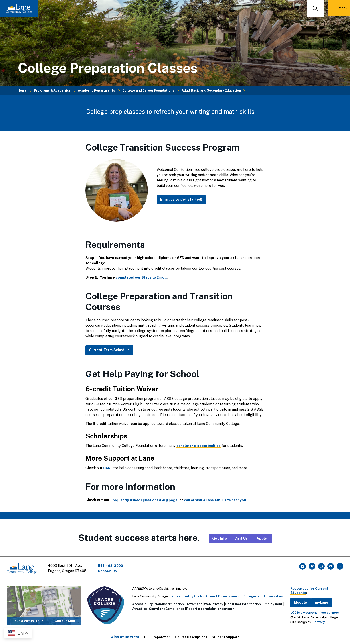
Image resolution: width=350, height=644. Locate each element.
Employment (272, 603)
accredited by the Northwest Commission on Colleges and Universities (226, 595)
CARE (108, 468)
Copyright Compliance (166, 607)
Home (22, 90)
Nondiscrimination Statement (177, 603)
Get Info (220, 538)
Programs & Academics (52, 90)
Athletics (139, 607)
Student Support (225, 636)
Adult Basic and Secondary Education (211, 90)
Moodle (298, 601)
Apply (262, 538)
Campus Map (64, 620)
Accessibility (142, 603)
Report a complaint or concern (209, 607)
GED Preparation (157, 636)
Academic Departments (96, 90)
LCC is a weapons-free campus (312, 611)
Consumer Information (242, 603)
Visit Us (241, 538)
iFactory (316, 621)
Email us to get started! (181, 199)
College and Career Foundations (148, 90)
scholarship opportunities (199, 446)
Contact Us (109, 571)
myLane (319, 601)
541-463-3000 (112, 566)
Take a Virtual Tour (28, 620)
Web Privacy (213, 603)
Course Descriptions (191, 636)
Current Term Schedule (109, 350)
